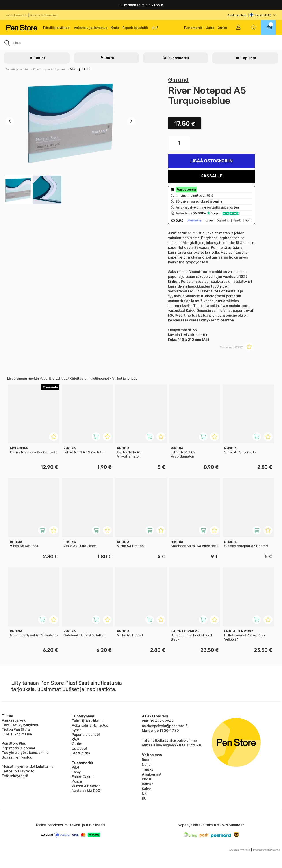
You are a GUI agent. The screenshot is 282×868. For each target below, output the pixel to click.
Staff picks (81, 753)
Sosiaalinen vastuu (17, 757)
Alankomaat (152, 774)
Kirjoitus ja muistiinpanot (49, 69)
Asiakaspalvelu (237, 15)
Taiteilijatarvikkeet (57, 28)
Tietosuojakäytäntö (18, 771)
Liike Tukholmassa (17, 734)
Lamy (76, 772)
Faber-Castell (83, 777)
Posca (77, 781)
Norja (146, 765)
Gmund (178, 80)
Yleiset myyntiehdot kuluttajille (28, 766)
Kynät (115, 28)
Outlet (223, 28)
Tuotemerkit (193, 28)
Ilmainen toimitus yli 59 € (141, 5)
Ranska (148, 784)
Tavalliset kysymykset (20, 725)
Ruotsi (147, 760)
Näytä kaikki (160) (87, 790)
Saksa (147, 789)
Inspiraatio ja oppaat (19, 748)
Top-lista (248, 58)
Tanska (148, 769)
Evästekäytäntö (15, 776)
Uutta (210, 28)
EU (144, 798)
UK (144, 794)
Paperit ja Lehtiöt (135, 28)
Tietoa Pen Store (16, 729)
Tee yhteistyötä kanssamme (25, 753)
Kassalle (211, 176)
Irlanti (147, 779)
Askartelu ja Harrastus (91, 28)
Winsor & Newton (86, 786)
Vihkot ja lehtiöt (81, 69)
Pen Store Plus (14, 743)
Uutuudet (80, 748)
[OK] (141, 42)
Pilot (76, 767)
